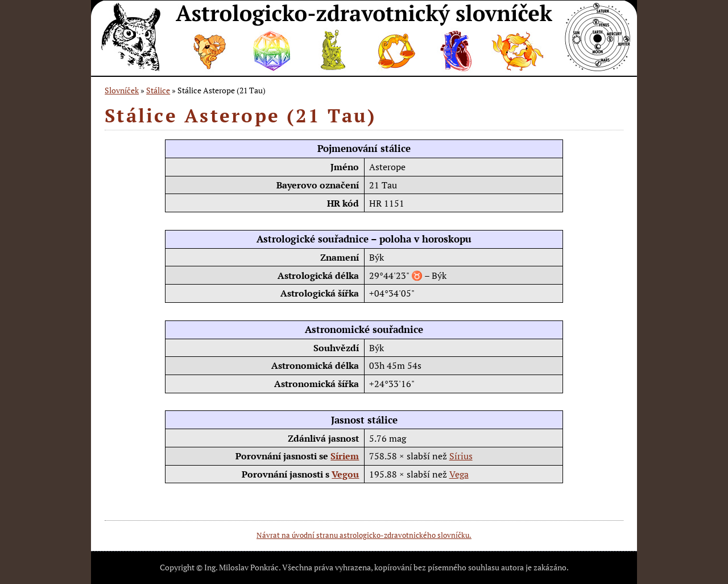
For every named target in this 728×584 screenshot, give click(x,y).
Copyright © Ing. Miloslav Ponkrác (219, 567)
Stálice (158, 90)
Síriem (345, 456)
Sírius (461, 456)
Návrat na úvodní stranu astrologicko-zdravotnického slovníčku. (364, 535)
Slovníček (122, 90)
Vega (459, 474)
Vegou (345, 474)
